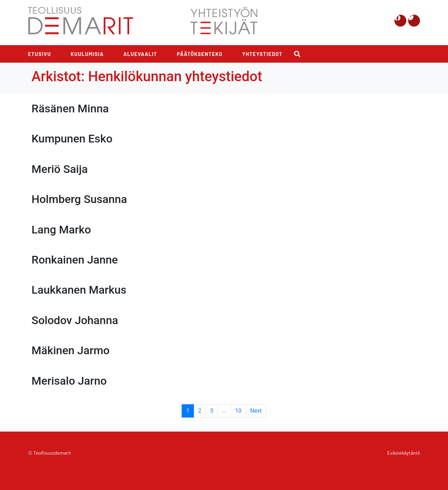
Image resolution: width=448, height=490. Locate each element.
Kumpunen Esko (72, 139)
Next (256, 411)
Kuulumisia (87, 54)
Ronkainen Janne (75, 260)
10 (238, 411)
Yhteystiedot (262, 54)
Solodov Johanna (75, 320)
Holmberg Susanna (79, 199)
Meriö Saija (60, 169)
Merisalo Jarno (69, 381)
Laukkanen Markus (79, 290)
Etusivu (40, 54)
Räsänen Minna (70, 108)
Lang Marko (61, 230)
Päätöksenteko (200, 54)
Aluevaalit (141, 54)
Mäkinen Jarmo (71, 350)
